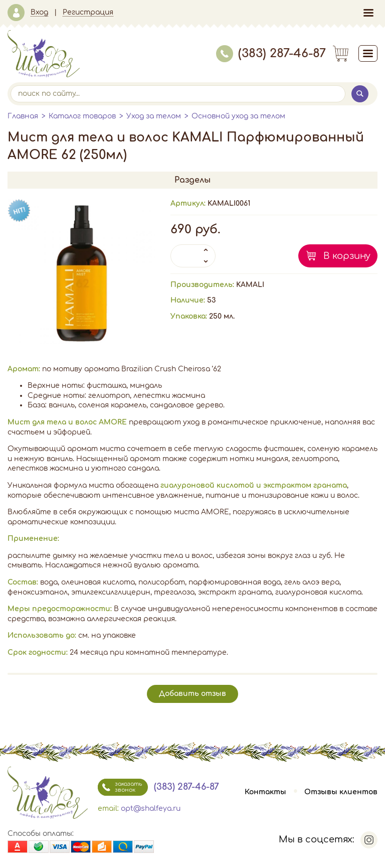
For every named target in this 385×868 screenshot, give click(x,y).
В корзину (347, 256)
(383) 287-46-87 (271, 53)
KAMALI (250, 285)
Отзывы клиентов (341, 792)
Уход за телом (154, 116)
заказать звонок (120, 787)
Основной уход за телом (238, 116)
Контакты (265, 792)
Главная (23, 116)
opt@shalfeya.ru (151, 809)
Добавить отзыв (192, 694)
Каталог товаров (82, 116)
